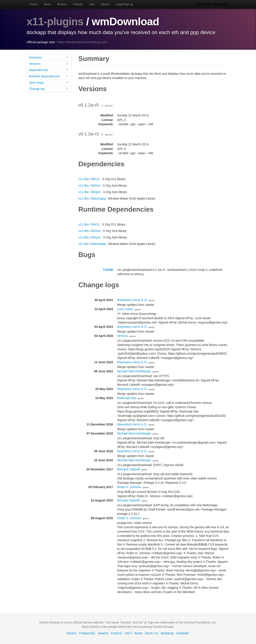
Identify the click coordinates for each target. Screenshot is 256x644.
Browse (62, 4)
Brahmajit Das (127, 398)
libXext (96, 186)
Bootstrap (167, 633)
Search (105, 4)
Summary (49, 57)
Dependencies (49, 70)
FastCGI (117, 633)
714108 (108, 270)
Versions (49, 64)
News (47, 4)
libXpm (96, 192)
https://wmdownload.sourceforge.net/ (82, 42)
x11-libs (84, 179)
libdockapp (99, 198)
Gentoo (71, 633)
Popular (78, 4)
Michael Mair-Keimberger (134, 371)
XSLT (128, 633)
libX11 (96, 179)
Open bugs (49, 82)
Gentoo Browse (213, 4)
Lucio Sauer (125, 309)
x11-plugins (55, 22)
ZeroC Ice (151, 633)
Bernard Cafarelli (129, 469)
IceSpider (183, 633)
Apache (103, 633)
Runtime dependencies (49, 76)
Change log (49, 89)
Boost (139, 633)
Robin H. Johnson (129, 487)
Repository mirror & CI (132, 300)
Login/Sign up (125, 4)
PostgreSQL (87, 633)
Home (34, 4)
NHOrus (123, 336)
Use (92, 4)
